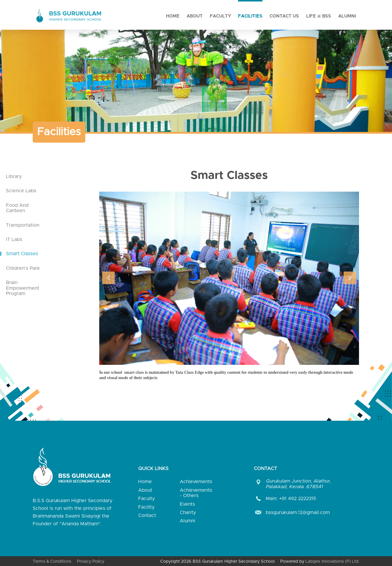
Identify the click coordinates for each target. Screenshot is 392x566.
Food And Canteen (17, 208)
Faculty (220, 16)
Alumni (347, 16)
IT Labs (14, 239)
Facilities (250, 16)
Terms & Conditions (52, 562)
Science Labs (21, 191)
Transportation (23, 225)
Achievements (196, 482)
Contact (147, 515)
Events (187, 504)
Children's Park (23, 268)
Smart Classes (22, 254)
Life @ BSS (319, 16)
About (195, 16)
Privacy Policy (91, 562)
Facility (146, 507)
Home (173, 16)
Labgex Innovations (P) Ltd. (333, 562)
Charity (188, 513)
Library (14, 176)
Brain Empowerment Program (23, 288)
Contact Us (284, 16)
